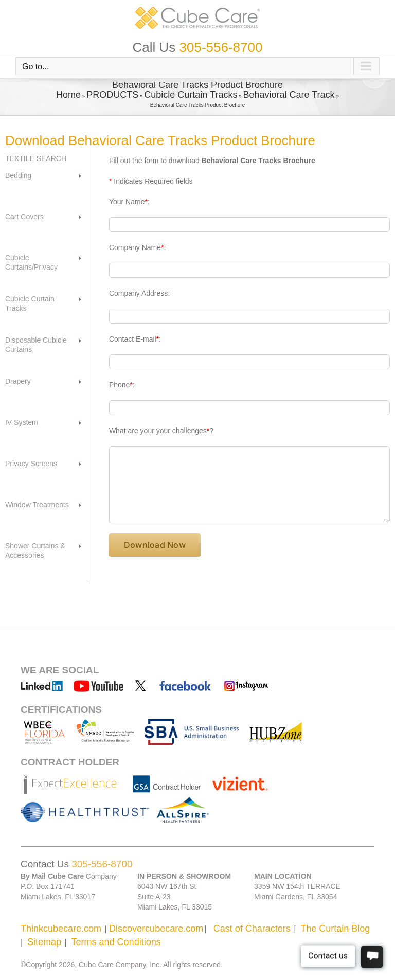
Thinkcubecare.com (61, 929)
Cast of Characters (252, 929)
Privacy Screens (31, 464)
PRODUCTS (112, 95)
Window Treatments (37, 505)
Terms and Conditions (116, 942)
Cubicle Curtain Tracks (191, 95)
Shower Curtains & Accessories (35, 550)
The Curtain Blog (335, 929)
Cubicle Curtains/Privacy (31, 262)
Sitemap (44, 942)
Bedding (18, 175)
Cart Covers (24, 217)
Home (68, 95)
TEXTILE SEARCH (36, 158)
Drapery (18, 381)
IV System (22, 422)
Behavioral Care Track (289, 95)
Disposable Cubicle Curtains (36, 345)
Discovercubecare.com (156, 929)
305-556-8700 (221, 47)
